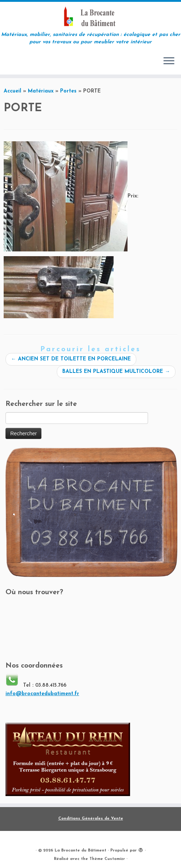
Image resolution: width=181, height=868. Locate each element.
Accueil (12, 91)
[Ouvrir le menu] (169, 61)
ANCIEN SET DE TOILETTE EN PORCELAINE (71, 359)
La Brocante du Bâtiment (80, 851)
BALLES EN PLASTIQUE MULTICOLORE (116, 372)
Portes (68, 91)
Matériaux (41, 91)
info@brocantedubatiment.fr (42, 694)
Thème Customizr (107, 859)
